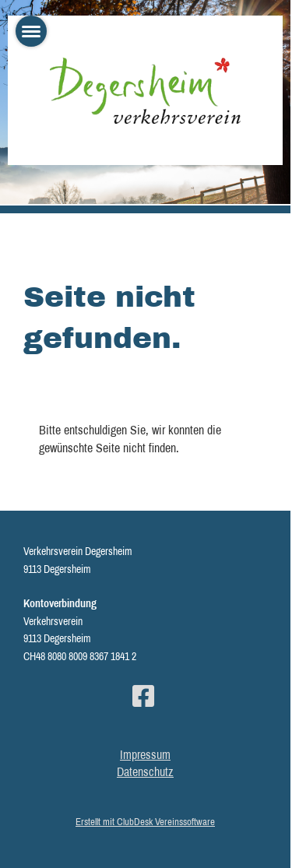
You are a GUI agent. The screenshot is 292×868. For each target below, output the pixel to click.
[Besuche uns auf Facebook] (143, 696)
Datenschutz (145, 771)
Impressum (145, 754)
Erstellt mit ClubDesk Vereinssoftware (145, 822)
